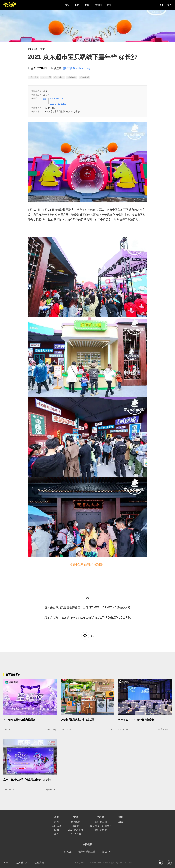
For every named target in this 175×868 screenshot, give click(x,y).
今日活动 (57, 826)
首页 (30, 49)
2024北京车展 (76, 830)
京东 (42, 49)
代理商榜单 (101, 830)
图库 (57, 834)
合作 (121, 817)
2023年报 (76, 834)
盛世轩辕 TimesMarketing (76, 68)
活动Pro (106, 852)
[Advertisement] (87, 659)
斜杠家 (68, 852)
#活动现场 (33, 77)
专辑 (76, 817)
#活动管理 (46, 77)
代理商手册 (101, 822)
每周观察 (76, 822)
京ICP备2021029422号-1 (122, 863)
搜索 (121, 822)
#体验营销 (84, 77)
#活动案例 (72, 77)
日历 (57, 830)
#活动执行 (59, 77)
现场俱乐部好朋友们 (101, 826)
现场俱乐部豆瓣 (87, 852)
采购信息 (76, 826)
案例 (36, 49)
